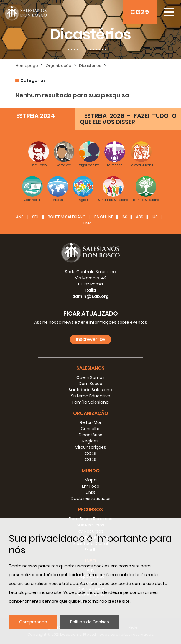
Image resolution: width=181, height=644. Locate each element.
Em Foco (91, 486)
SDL (36, 217)
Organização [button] (91, 413)
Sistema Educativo (91, 396)
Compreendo (33, 622)
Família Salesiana (90, 402)
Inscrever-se (90, 339)
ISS (125, 217)
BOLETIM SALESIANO (67, 217)
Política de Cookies (90, 622)
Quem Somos (90, 377)
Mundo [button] (91, 471)
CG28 (91, 453)
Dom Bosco (90, 384)
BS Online (104, 217)
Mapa (91, 480)
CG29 (140, 12)
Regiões (90, 441)
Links (91, 492)
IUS (155, 217)
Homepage (27, 66)
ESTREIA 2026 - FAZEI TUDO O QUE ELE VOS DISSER (128, 119)
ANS (20, 217)
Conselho (91, 429)
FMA (88, 223)
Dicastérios (90, 66)
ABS (140, 217)
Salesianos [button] (90, 368)
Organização (59, 66)
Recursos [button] (90, 510)
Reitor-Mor (91, 422)
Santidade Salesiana (90, 390)
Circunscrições (90, 447)
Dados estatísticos (91, 498)
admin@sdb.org (90, 296)
